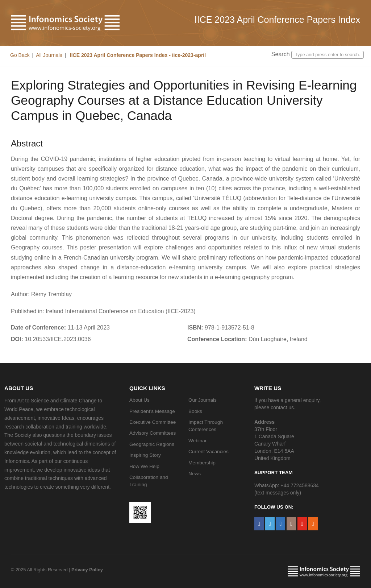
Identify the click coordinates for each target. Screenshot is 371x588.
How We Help (144, 466)
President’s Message (152, 411)
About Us (139, 400)
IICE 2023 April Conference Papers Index (277, 20)
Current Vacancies (209, 452)
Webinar (197, 441)
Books (195, 411)
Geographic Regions (152, 444)
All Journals (49, 55)
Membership (202, 463)
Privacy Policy (87, 570)
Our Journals (203, 400)
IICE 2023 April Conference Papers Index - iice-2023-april (137, 55)
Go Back (20, 55)
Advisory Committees (153, 433)
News (195, 474)
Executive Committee (153, 422)
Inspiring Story (145, 455)
